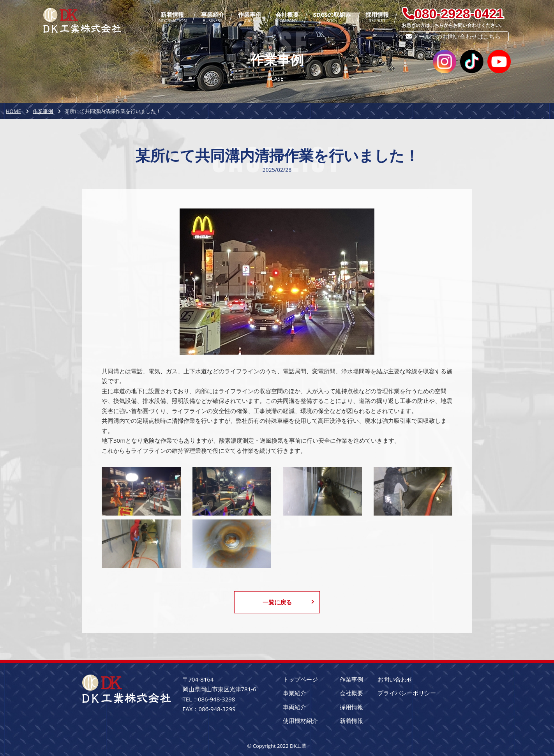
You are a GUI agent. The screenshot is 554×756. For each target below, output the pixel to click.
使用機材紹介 (300, 721)
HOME (13, 111)
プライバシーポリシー (407, 693)
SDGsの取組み (332, 18)
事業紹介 (213, 18)
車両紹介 (295, 707)
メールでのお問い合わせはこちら (453, 36)
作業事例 (250, 18)
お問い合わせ (395, 679)
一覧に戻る (289, 602)
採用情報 (377, 18)
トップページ (300, 679)
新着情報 (172, 18)
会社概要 (287, 18)
